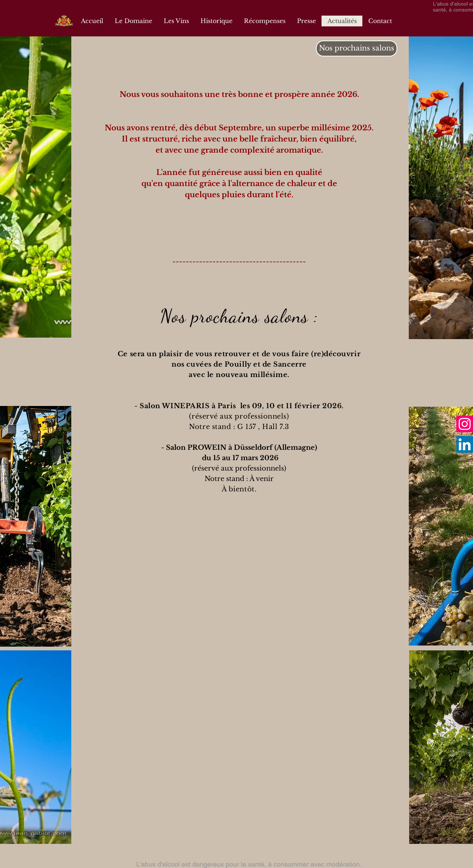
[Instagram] (465, 424)
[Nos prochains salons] (357, 48)
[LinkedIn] (465, 444)
